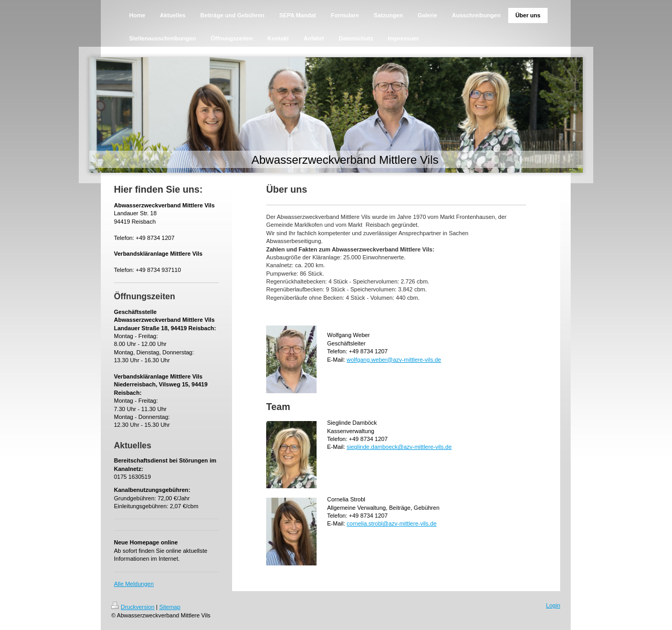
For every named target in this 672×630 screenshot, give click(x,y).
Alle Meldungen (134, 584)
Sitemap (170, 607)
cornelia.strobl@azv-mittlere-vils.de (391, 523)
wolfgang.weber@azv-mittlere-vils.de (394, 360)
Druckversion (133, 607)
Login (553, 605)
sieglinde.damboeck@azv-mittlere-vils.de (399, 447)
